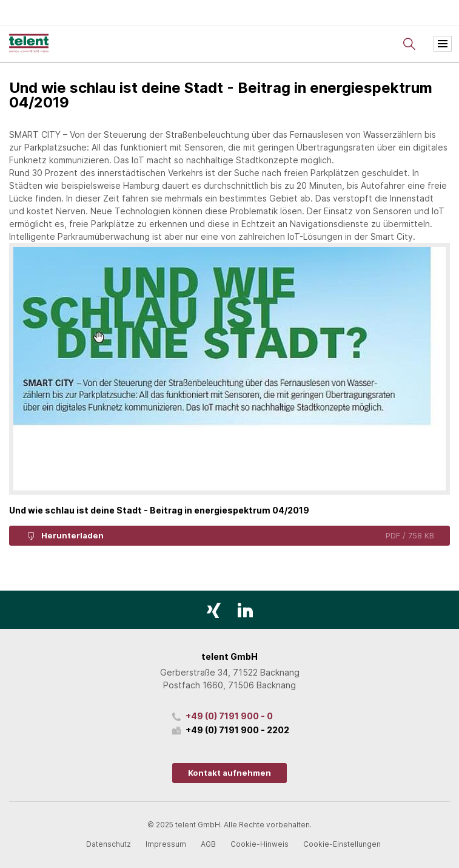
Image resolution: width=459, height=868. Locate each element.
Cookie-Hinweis (260, 844)
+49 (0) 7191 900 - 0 (229, 716)
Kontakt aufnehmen (229, 773)
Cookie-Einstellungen (342, 844)
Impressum (166, 844)
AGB (208, 844)
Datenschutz (109, 844)
